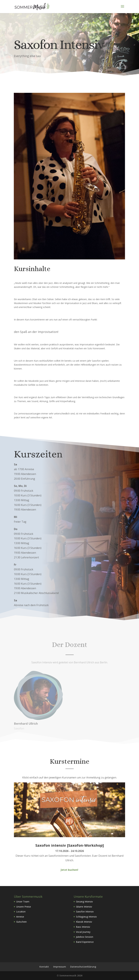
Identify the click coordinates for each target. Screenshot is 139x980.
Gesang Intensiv (84, 902)
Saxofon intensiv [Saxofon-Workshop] (70, 845)
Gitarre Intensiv (84, 907)
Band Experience (85, 942)
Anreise (20, 917)
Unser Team (23, 902)
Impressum (60, 967)
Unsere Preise (24, 907)
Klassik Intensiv (84, 922)
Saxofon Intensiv (85, 912)
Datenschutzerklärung (83, 967)
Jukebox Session (85, 937)
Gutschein (21, 922)
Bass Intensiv (83, 927)
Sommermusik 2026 (71, 975)
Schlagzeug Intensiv (86, 917)
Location (21, 912)
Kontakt (44, 967)
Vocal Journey (83, 932)
